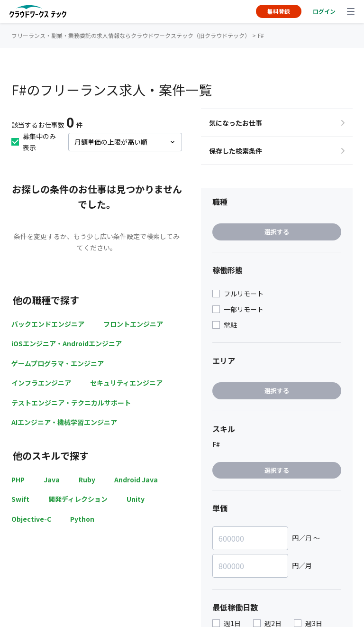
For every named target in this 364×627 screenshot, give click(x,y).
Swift (20, 499)
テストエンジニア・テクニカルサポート (71, 403)
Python (82, 519)
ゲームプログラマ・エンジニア (58, 363)
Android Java (136, 479)
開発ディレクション (78, 499)
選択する (277, 232)
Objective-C (31, 519)
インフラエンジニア (41, 383)
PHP (18, 479)
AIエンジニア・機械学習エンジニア (64, 422)
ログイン (324, 11)
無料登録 (279, 11)
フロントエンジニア (133, 324)
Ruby (87, 479)
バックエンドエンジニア (48, 324)
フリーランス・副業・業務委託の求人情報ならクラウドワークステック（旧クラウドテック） (131, 35)
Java (52, 479)
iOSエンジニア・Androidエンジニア (67, 343)
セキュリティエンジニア (126, 383)
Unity (136, 499)
